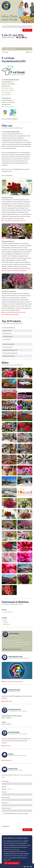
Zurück (6, 52)
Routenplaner (7, 746)
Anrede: (4, 787)
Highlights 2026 (8, 701)
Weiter (28, 52)
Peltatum (6, 622)
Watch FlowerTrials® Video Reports (13, 682)
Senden (28, 830)
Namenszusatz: (6, 797)
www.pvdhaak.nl (6, 94)
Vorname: (4, 792)
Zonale (5, 620)
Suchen (29, 30)
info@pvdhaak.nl (6, 92)
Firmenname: (5, 781)
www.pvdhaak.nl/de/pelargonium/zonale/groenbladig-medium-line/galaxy (14, 313)
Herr (5, 789)
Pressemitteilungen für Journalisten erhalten (16, 814)
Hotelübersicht (7, 760)
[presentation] (19, 819)
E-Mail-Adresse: (6, 808)
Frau (10, 789)
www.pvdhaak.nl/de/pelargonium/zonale (14, 221)
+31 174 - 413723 (9, 88)
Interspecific (7, 624)
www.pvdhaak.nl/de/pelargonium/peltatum (15, 271)
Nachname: (5, 803)
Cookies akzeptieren (13, 863)
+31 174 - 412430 (9, 90)
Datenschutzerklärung (13, 849)
